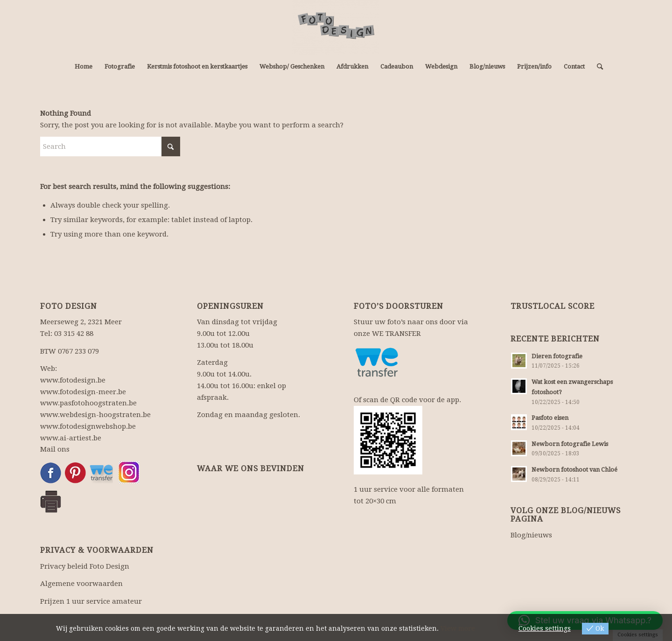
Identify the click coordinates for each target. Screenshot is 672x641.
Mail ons (55, 449)
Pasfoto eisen (550, 418)
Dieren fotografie (557, 356)
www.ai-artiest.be (71, 438)
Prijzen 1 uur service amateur (91, 601)
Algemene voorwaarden (81, 584)
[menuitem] (84, 67)
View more (458, 628)
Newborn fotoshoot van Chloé (574, 470)
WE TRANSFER (396, 334)
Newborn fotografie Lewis (570, 444)
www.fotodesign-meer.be (83, 392)
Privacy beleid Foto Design (85, 566)
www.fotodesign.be (73, 380)
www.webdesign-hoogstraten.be (95, 415)
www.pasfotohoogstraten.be (88, 403)
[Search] (597, 67)
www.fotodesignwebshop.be (88, 426)
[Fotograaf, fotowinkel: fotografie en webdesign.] (336, 28)
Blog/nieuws (531, 535)
